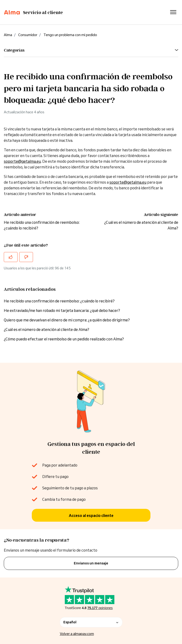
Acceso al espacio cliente (91, 515)
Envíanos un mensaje (91, 563)
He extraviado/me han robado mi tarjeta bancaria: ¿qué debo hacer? (62, 310)
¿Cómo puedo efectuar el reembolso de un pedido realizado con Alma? (64, 339)
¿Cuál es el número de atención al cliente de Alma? (47, 329)
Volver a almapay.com (77, 634)
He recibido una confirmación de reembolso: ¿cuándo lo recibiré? (59, 301)
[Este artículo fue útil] (11, 257)
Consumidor (28, 35)
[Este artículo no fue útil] (26, 257)
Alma (8, 35)
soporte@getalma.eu (22, 161)
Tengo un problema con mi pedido (70, 35)
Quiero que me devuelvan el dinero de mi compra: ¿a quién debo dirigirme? (67, 320)
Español (91, 622)
